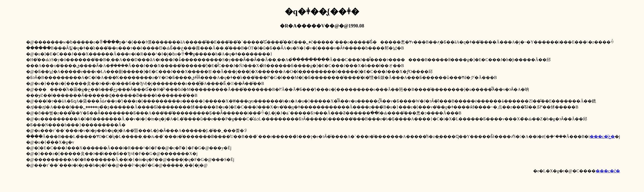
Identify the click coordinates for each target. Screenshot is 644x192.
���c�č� (608, 171)
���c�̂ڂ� (602, 136)
